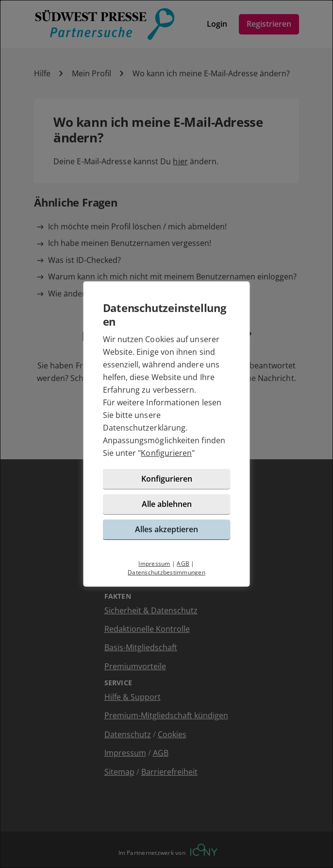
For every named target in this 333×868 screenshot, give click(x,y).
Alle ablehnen (167, 504)
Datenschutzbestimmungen (166, 572)
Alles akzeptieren (166, 529)
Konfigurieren (166, 453)
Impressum (154, 564)
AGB (183, 564)
